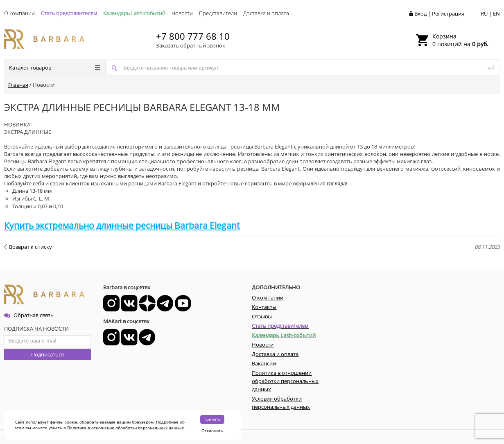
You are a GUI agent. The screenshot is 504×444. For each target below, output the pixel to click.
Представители (218, 13)
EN (496, 14)
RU (484, 14)
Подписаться (47, 354)
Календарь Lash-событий (134, 13)
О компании (19, 13)
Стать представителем (69, 13)
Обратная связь (29, 315)
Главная (18, 85)
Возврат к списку (28, 247)
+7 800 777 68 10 (193, 36)
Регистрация (448, 14)
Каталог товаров (55, 68)
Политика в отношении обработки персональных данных (125, 428)
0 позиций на (460, 40)
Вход (420, 14)
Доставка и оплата (266, 13)
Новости (182, 13)
